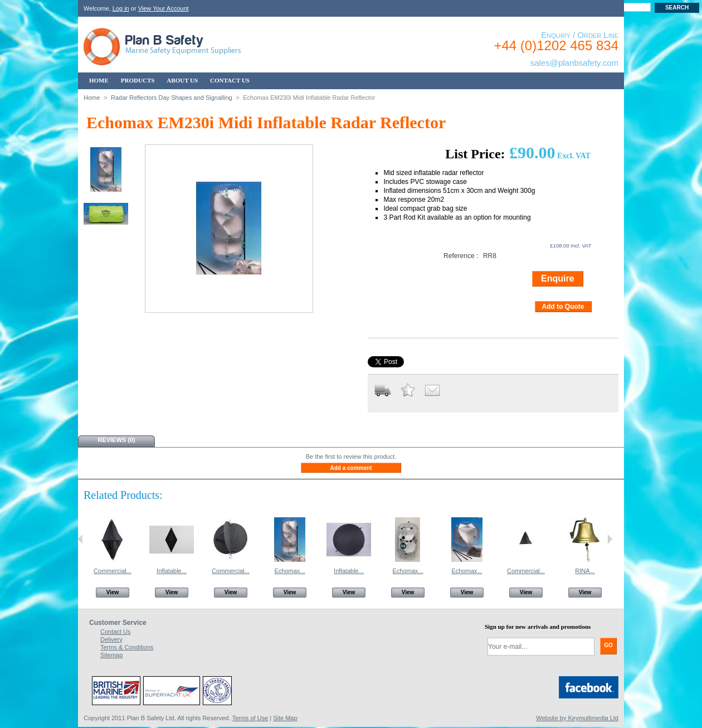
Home (92, 98)
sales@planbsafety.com (574, 63)
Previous (81, 539)
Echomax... (289, 571)
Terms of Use (250, 718)
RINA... (585, 571)
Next (610, 539)
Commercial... (113, 571)
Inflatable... (172, 571)
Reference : (461, 256)
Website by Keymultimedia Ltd (577, 718)
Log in (121, 8)
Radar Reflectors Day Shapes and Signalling (172, 98)
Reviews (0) (116, 440)
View (113, 592)
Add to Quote (563, 307)
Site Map (285, 718)
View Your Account (164, 8)
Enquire (558, 278)
